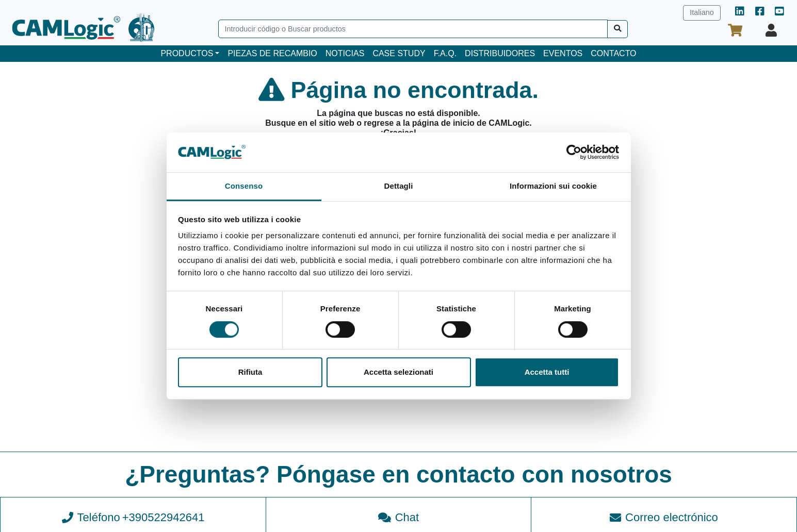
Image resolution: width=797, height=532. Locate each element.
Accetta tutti (547, 372)
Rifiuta (250, 372)
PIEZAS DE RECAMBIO (272, 53)
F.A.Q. (445, 53)
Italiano (702, 12)
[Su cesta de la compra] (735, 30)
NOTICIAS (345, 53)
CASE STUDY (399, 53)
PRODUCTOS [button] (187, 53)
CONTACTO (613, 53)
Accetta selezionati (398, 372)
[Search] (413, 29)
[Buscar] (618, 29)
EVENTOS (563, 53)
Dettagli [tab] (399, 186)
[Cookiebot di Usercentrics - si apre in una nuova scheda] (574, 153)
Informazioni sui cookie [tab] (553, 186)
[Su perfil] (771, 30)
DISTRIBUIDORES (500, 53)
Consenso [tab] (244, 186)
